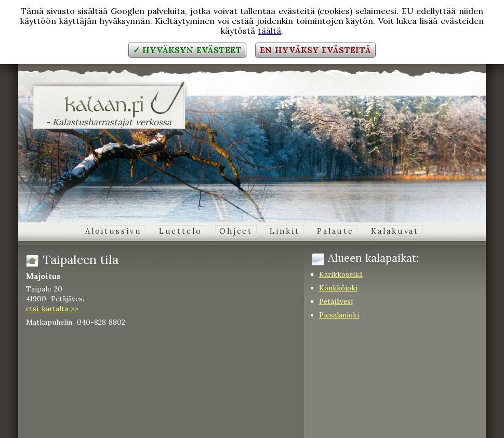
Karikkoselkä (341, 274)
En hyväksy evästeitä (315, 50)
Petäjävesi (336, 301)
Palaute (335, 231)
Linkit (284, 231)
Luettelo (181, 231)
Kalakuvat (395, 231)
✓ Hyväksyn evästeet (187, 50)
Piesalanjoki (339, 315)
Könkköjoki (338, 288)
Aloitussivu (114, 231)
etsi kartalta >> (52, 309)
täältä (269, 31)
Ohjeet (236, 231)
